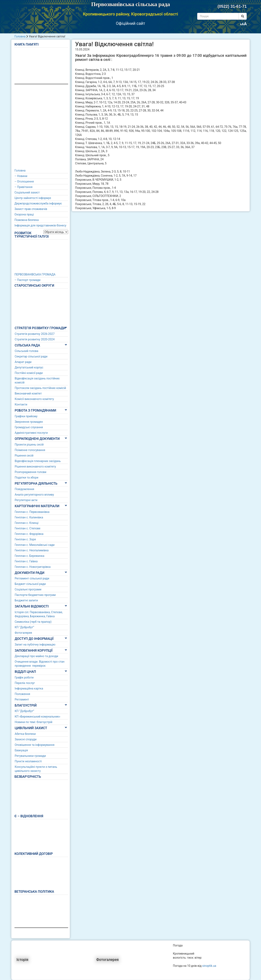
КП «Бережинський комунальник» (38, 717)
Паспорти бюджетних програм (35, 595)
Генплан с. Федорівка (29, 534)
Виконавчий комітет (28, 393)
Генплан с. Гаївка (26, 561)
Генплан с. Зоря (25, 539)
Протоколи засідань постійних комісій (40, 388)
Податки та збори (27, 477)
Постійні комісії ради (29, 373)
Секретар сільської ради (31, 356)
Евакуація (21, 750)
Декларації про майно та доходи (36, 656)
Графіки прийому (26, 416)
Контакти (21, 404)
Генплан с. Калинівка (29, 517)
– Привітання (23, 187)
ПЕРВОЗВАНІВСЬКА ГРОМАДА (35, 274)
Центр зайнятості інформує (33, 198)
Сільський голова (27, 351)
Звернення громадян (29, 422)
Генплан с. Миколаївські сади (35, 545)
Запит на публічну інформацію (35, 645)
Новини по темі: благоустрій (34, 722)
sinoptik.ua (209, 966)
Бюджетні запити (26, 600)
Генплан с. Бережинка (29, 556)
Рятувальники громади (30, 756)
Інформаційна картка (29, 688)
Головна (20, 36)
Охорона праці (24, 214)
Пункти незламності (28, 761)
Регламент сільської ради (32, 578)
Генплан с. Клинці (27, 523)
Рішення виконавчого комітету (35, 467)
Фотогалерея (23, 633)
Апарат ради (23, 362)
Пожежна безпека (27, 220)
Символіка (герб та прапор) (33, 622)
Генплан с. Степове (28, 528)
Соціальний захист (27, 192)
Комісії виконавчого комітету (34, 399)
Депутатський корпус (29, 367)
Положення (22, 694)
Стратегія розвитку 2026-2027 (35, 334)
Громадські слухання (29, 427)
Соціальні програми (28, 589)
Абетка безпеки (25, 734)
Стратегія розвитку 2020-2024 (35, 339)
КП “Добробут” (24, 627)
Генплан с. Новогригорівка (33, 567)
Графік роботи (24, 677)
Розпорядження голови (30, 472)
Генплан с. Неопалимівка (32, 550)
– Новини (21, 176)
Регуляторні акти (26, 500)
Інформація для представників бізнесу (40, 225)
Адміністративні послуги (31, 433)
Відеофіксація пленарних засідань (38, 461)
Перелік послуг (25, 683)
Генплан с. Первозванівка (32, 512)
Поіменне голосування (30, 450)
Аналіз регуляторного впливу (34, 495)
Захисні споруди (26, 739)
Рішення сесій (24, 456)
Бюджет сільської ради (30, 584)
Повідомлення (24, 489)
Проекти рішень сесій (29, 445)
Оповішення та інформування (35, 745)
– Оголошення (24, 181)
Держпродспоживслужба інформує (38, 203)
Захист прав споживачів (31, 209)
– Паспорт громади (27, 280)
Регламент (22, 699)
